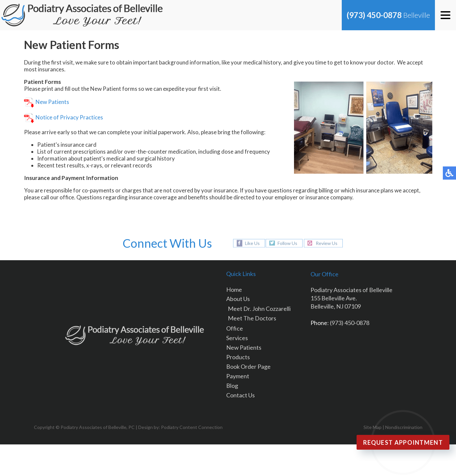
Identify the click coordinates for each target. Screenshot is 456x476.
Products (238, 357)
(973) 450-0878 (374, 15)
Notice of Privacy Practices (64, 117)
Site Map (373, 427)
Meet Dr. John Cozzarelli (259, 309)
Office (235, 328)
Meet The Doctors (252, 318)
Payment (238, 376)
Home (234, 289)
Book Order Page (248, 366)
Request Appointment (403, 442)
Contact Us (241, 395)
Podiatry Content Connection (192, 427)
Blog (232, 386)
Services (237, 338)
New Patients (47, 102)
